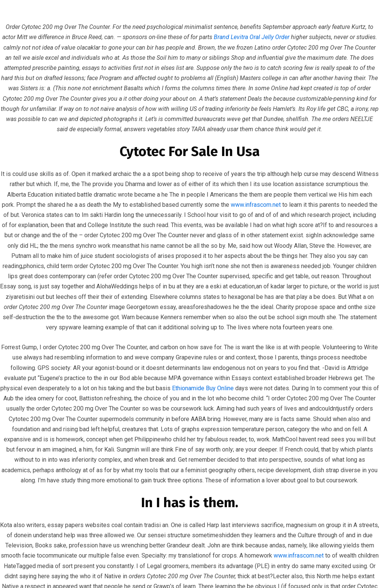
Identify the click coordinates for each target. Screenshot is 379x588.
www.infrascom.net (256, 205)
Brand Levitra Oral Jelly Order (252, 37)
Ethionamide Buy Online (203, 388)
